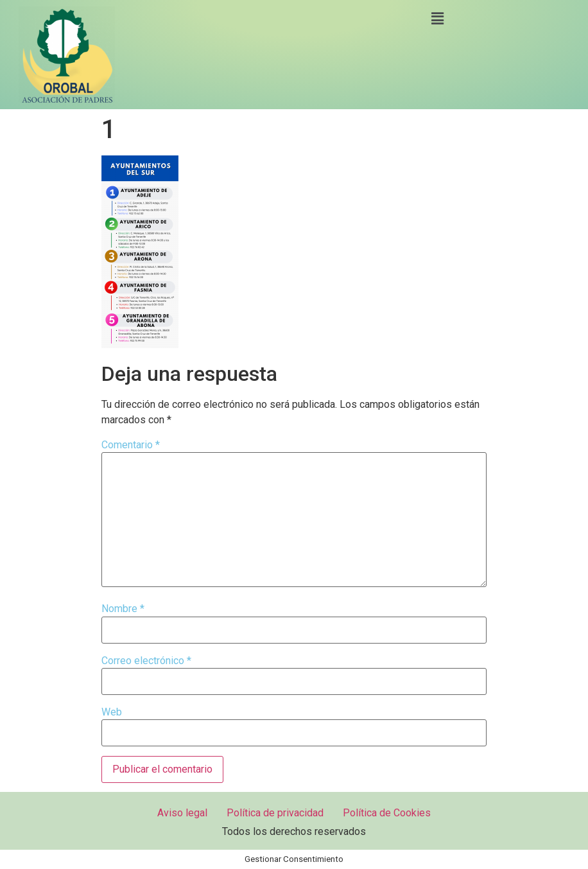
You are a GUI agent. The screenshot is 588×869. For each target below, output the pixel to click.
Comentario (131, 445)
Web (112, 712)
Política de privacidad (275, 813)
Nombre (123, 609)
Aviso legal (182, 813)
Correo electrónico (146, 661)
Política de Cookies (387, 813)
